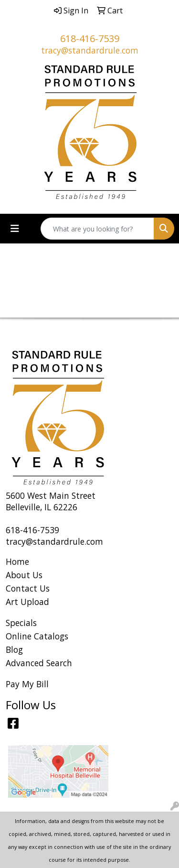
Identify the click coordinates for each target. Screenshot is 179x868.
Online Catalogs (37, 636)
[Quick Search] (97, 229)
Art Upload (27, 602)
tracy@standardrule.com (90, 50)
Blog (14, 649)
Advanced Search (39, 663)
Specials (21, 623)
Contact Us (28, 588)
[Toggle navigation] (15, 229)
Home (17, 561)
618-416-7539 (90, 38)
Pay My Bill (27, 684)
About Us (24, 575)
